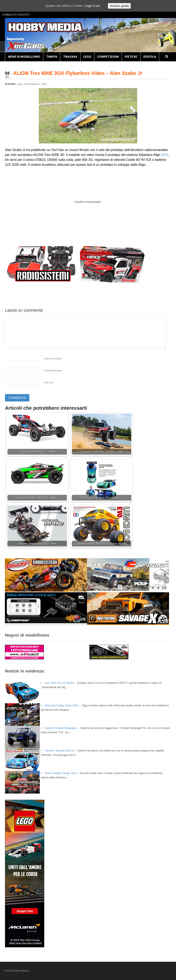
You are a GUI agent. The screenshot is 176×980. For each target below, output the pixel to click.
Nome (53, 359)
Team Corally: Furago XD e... (62, 773)
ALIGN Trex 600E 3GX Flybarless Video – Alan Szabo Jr (78, 73)
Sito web (49, 382)
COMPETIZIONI (108, 57)
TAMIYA (52, 57)
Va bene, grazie (119, 6)
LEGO (87, 57)
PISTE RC (131, 57)
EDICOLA (150, 57)
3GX (165, 155)
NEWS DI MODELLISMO (24, 57)
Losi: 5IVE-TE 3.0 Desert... (60, 683)
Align (20, 84)
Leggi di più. (92, 6)
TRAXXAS (70, 57)
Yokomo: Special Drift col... (60, 751)
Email (53, 371)
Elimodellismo (32, 84)
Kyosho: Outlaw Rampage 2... (62, 728)
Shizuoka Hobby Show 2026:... (63, 705)
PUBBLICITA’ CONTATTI (16, 15)
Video (44, 84)
